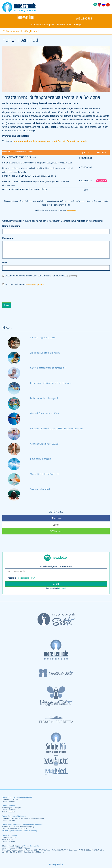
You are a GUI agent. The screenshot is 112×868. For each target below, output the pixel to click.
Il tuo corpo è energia (41, 459)
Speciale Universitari (40, 489)
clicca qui (62, 588)
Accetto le (20, 578)
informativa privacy (35, 284)
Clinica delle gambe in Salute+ (45, 444)
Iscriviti (56, 584)
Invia (7, 305)
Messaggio (8, 238)
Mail (56, 525)
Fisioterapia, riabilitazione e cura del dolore (51, 383)
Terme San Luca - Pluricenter (14, 816)
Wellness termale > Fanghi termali (21, 31)
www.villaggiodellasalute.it (12, 831)
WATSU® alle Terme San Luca (45, 474)
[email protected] (30, 831)
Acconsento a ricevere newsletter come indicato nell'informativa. (40, 276)
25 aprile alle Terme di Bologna (45, 353)
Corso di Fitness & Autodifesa (45, 414)
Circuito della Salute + (32, 846)
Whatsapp (56, 531)
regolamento (72, 210)
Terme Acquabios (10, 835)
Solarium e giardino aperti (43, 338)
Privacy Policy (56, 864)
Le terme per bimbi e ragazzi (44, 398)
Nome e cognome (11, 226)
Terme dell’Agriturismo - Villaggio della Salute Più (23, 825)
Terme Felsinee (9, 806)
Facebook (56, 518)
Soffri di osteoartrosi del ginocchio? (48, 368)
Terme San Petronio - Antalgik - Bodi (17, 797)
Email (5, 263)
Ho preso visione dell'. (23, 285)
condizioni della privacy (26, 578)
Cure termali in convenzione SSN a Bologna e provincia (57, 429)
